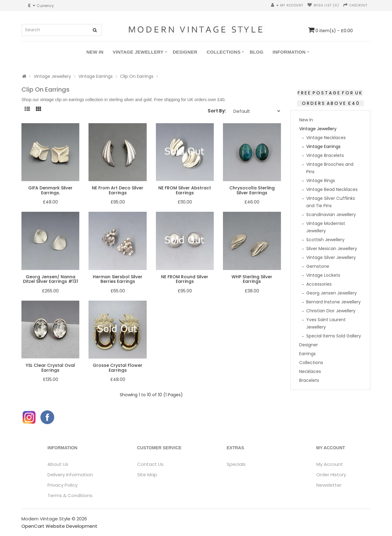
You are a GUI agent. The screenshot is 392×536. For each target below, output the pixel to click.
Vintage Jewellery (138, 52)
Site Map (147, 475)
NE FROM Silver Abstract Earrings (185, 190)
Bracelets (309, 380)
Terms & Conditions (70, 495)
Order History (331, 475)
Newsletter (329, 485)
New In (95, 52)
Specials (236, 464)
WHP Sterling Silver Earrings (252, 279)
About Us (58, 464)
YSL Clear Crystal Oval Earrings (50, 368)
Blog (256, 52)
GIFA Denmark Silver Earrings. (50, 190)
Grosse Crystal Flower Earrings (118, 368)
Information (289, 52)
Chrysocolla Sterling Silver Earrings (252, 190)
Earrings (307, 354)
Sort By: (217, 111)
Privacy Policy (62, 485)
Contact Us (150, 464)
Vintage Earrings (96, 76)
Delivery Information (70, 475)
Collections (224, 52)
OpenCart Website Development (59, 526)
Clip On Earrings (137, 76)
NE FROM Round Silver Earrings (185, 279)
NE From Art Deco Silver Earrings (118, 190)
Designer (185, 52)
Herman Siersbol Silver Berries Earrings (118, 279)
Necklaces (310, 371)
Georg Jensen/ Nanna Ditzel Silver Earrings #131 (51, 279)
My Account (330, 464)
